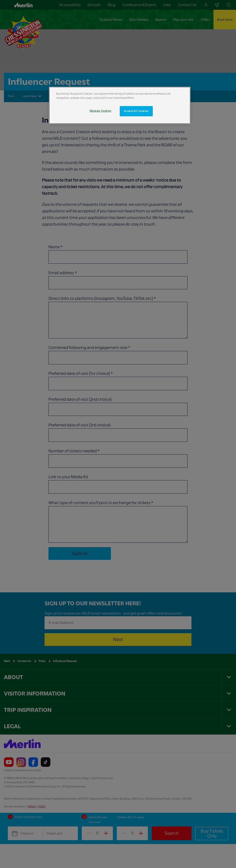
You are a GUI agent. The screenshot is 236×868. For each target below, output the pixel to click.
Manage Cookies (100, 111)
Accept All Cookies (136, 111)
